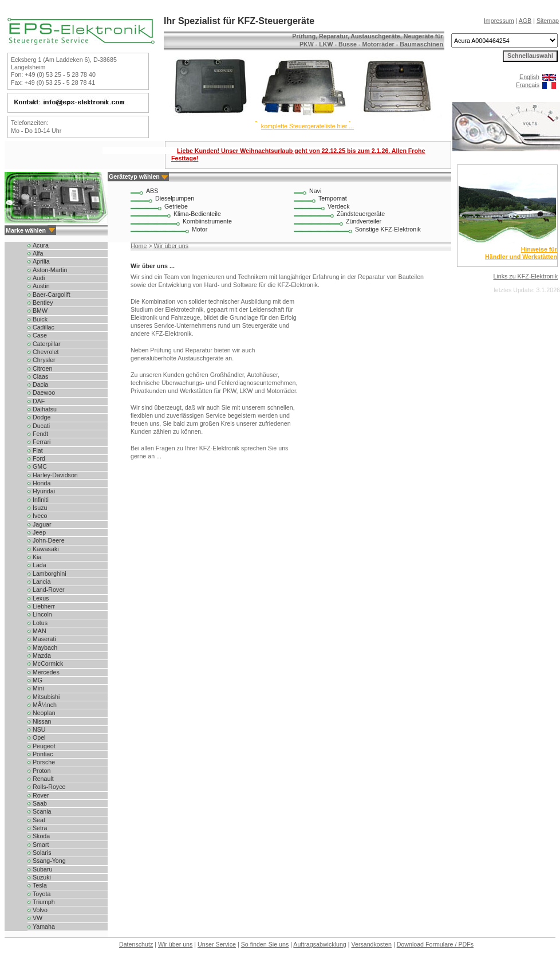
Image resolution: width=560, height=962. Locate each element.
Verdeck (339, 206)
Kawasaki (46, 549)
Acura (41, 245)
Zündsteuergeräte (361, 214)
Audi (39, 278)
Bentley (43, 303)
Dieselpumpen (175, 198)
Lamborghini (50, 574)
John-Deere (49, 540)
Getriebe (176, 206)
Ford (39, 458)
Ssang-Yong (49, 861)
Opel (39, 737)
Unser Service (217, 944)
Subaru (42, 869)
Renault (43, 779)
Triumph (44, 902)
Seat (39, 820)
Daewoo (44, 392)
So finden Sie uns (265, 944)
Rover (41, 795)
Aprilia (41, 261)
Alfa (38, 253)
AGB (525, 21)
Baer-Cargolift (52, 295)
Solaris (42, 853)
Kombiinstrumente (207, 221)
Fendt (40, 434)
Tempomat (333, 198)
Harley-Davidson (55, 475)
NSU (39, 729)
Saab (40, 803)
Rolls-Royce (49, 787)
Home (139, 246)
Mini (38, 688)
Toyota (42, 894)
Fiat (38, 450)
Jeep (39, 532)
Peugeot (44, 746)
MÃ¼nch (45, 705)
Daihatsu (45, 409)
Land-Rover (49, 590)
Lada (40, 565)
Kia (37, 557)
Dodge (42, 417)
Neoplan (44, 713)
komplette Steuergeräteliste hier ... (307, 126)
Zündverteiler (364, 221)
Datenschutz (136, 944)
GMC (40, 466)
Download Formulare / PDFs (435, 944)
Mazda (42, 655)
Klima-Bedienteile (197, 214)
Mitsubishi (46, 697)
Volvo (40, 910)
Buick (40, 319)
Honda (42, 483)
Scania (42, 811)
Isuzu (40, 508)
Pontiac (43, 754)
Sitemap (548, 21)
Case (40, 335)
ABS (152, 191)
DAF (39, 401)
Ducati (41, 426)
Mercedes (46, 672)
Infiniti (41, 500)
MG (38, 680)
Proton (42, 771)
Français (528, 85)
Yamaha (44, 926)
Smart (41, 845)
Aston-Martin (50, 270)
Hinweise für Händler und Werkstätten (521, 253)
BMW (40, 311)
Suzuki (42, 877)
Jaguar (42, 524)
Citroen (42, 368)
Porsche (44, 762)
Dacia (40, 384)
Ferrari (42, 442)
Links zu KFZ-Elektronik (525, 276)
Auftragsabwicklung (320, 944)
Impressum (499, 21)
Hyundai (44, 491)
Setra (40, 828)
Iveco (40, 516)
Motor (200, 229)
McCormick (48, 663)
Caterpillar (47, 344)
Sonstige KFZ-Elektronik (388, 229)
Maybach (45, 647)
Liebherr (44, 606)
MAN (40, 631)
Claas (40, 376)
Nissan (42, 721)
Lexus (41, 598)
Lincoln (42, 614)
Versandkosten (371, 944)
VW (38, 918)
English (529, 77)
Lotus (40, 623)
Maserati (44, 639)
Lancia (42, 582)
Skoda (41, 836)
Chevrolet (46, 352)
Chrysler (44, 360)
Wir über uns (171, 246)
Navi (315, 191)
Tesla (40, 885)
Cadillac (44, 327)
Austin (41, 286)
